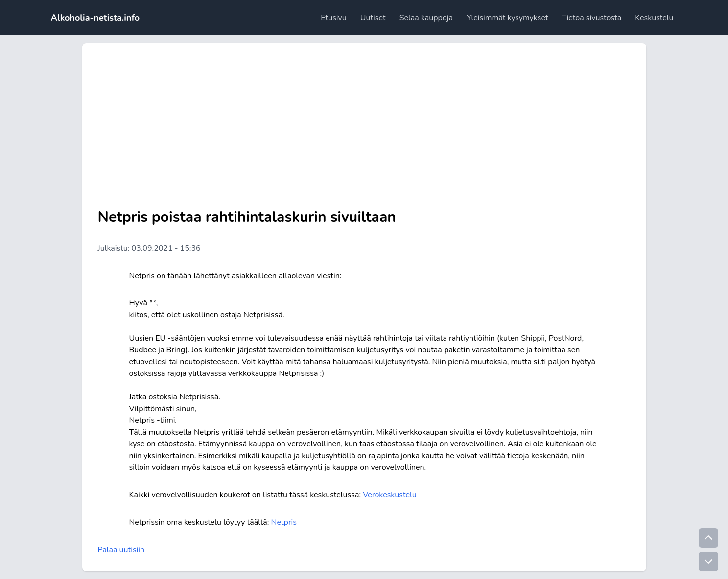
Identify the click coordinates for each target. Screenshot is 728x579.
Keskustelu (654, 18)
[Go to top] (708, 538)
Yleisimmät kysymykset (507, 18)
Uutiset (373, 18)
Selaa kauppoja (426, 18)
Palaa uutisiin (121, 550)
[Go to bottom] (708, 561)
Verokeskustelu (389, 495)
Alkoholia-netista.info (95, 18)
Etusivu (333, 18)
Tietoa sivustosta (591, 18)
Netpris (284, 522)
